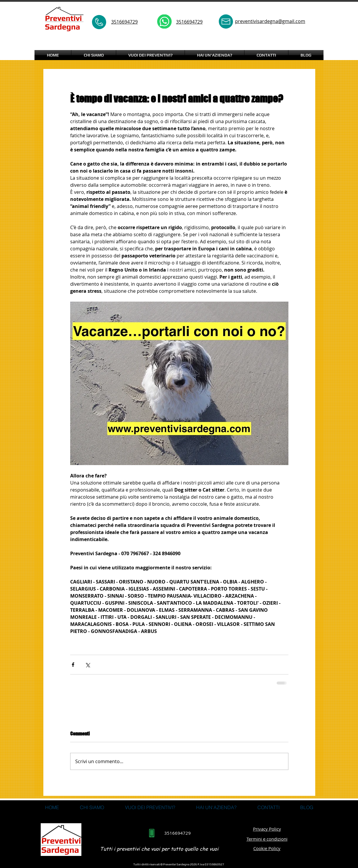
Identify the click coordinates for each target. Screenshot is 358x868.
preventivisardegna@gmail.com (270, 21)
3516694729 (189, 22)
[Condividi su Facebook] (73, 665)
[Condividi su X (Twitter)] (87, 665)
